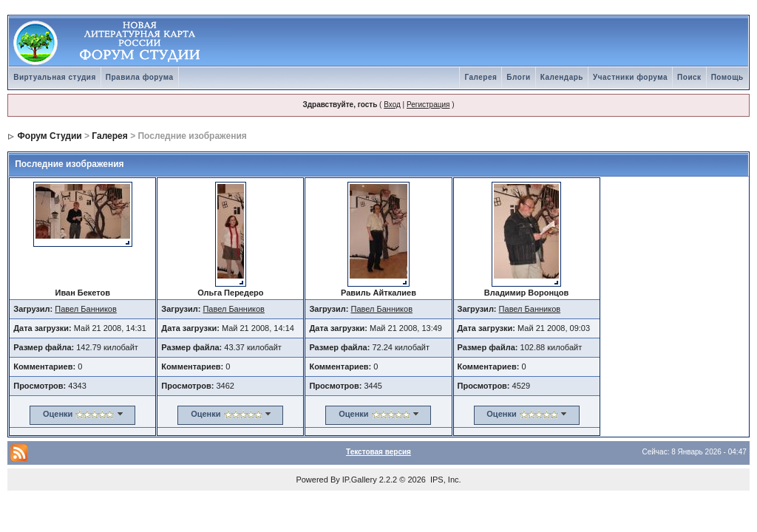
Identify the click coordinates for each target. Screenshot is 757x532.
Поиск (689, 77)
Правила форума (140, 77)
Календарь (562, 77)
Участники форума (630, 77)
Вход (392, 105)
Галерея (481, 77)
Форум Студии (50, 136)
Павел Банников (86, 309)
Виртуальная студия (55, 77)
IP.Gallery (360, 480)
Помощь (727, 77)
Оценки (58, 414)
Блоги (518, 77)
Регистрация (428, 105)
